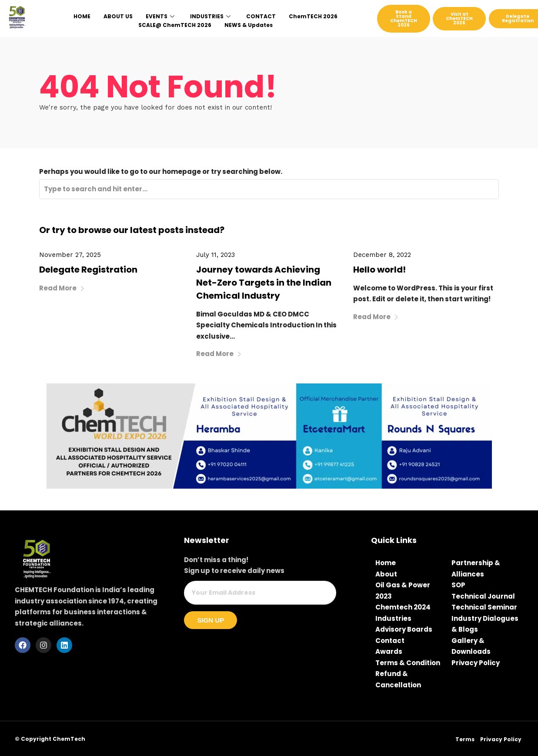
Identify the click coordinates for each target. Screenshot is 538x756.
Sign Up (211, 620)
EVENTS (160, 16)
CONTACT (261, 16)
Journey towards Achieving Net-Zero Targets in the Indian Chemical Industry (264, 283)
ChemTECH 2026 (313, 16)
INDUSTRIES (210, 16)
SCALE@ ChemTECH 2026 (175, 25)
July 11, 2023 (216, 255)
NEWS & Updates (249, 25)
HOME (82, 16)
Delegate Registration (88, 270)
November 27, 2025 (70, 255)
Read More (62, 288)
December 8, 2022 (382, 255)
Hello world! (379, 270)
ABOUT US (118, 16)
